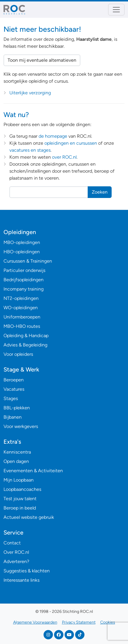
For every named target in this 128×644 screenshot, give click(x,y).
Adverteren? (16, 561)
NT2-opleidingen (21, 298)
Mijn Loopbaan (19, 480)
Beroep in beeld (20, 508)
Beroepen (14, 380)
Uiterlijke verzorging (30, 93)
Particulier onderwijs (24, 270)
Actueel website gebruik (29, 517)
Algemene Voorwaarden (35, 622)
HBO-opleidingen (22, 252)
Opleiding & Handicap (26, 336)
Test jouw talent (20, 499)
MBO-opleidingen (22, 242)
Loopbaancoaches (22, 489)
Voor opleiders (18, 354)
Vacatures (14, 389)
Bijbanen (13, 417)
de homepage (53, 136)
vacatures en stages (30, 150)
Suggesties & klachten (27, 571)
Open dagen (16, 461)
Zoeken (100, 192)
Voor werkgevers (21, 426)
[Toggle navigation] (116, 10)
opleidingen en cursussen (71, 143)
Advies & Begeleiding (25, 345)
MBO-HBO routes (22, 326)
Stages (11, 398)
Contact (12, 543)
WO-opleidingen (21, 308)
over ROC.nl (64, 157)
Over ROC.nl (16, 552)
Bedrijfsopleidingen (24, 280)
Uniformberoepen (22, 317)
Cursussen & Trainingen (28, 261)
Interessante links (21, 580)
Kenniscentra (17, 452)
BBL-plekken (17, 408)
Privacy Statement (79, 622)
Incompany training (24, 289)
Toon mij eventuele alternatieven (42, 60)
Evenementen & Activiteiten (33, 471)
